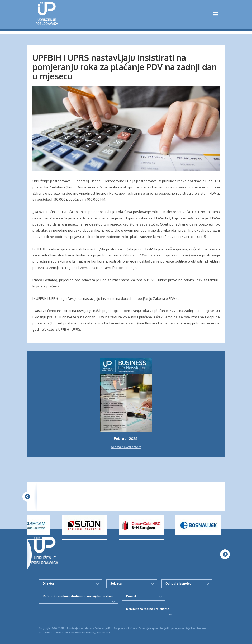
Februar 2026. (126, 438)
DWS (92, 632)
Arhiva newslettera (126, 447)
